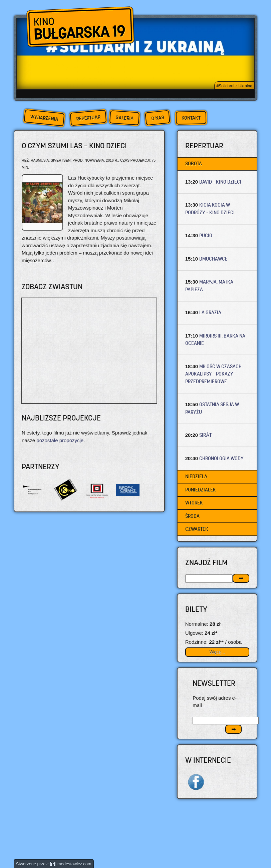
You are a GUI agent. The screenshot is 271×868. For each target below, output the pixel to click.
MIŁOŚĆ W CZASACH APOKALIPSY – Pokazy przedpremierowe (214, 374)
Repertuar (88, 118)
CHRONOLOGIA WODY (221, 458)
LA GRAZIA (210, 312)
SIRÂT (205, 435)
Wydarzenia (44, 118)
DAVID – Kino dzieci (220, 182)
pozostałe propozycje (60, 440)
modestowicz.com (71, 864)
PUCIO (206, 235)
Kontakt (191, 118)
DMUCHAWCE (213, 259)
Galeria (124, 118)
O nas (158, 118)
